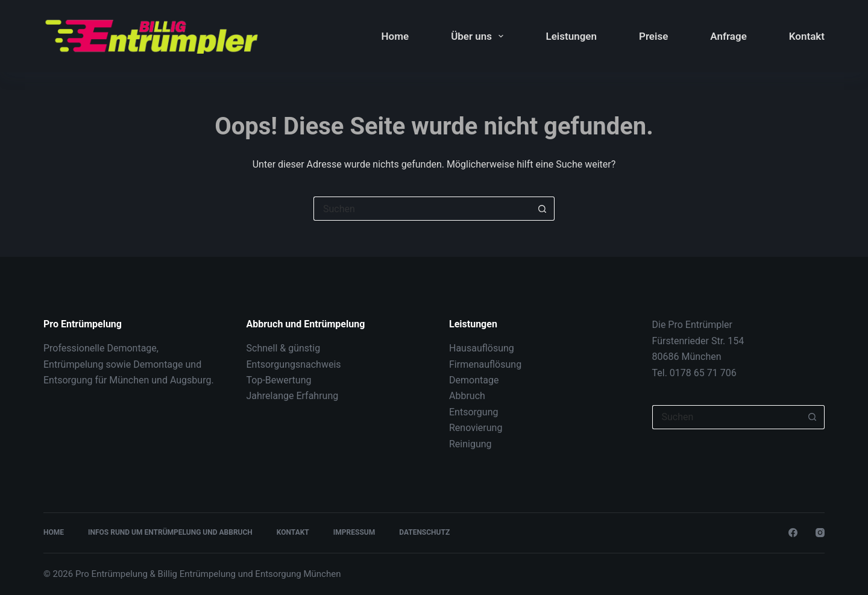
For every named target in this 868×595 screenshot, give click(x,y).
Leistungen (571, 36)
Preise (653, 36)
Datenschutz (424, 532)
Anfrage (728, 36)
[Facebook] (793, 533)
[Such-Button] (542, 209)
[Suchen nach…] (422, 209)
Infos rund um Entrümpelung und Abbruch (170, 532)
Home (395, 36)
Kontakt (807, 36)
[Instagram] (820, 533)
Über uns (480, 36)
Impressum (354, 532)
